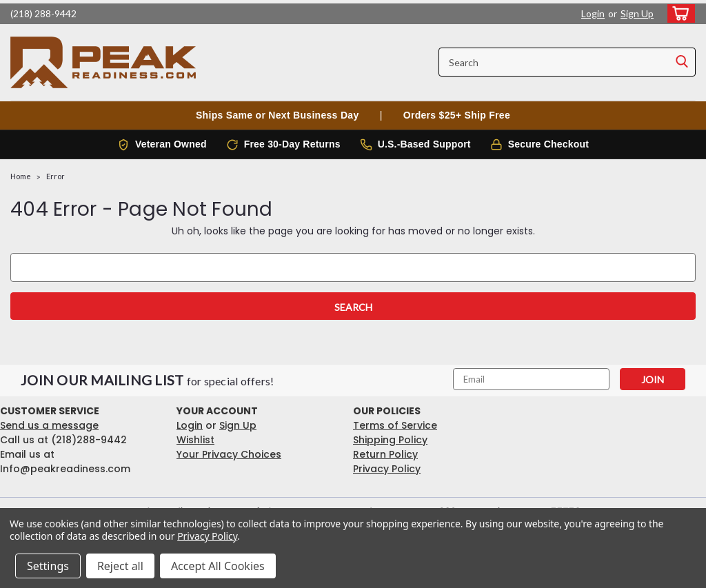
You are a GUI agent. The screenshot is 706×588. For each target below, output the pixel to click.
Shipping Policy (390, 440)
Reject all (120, 566)
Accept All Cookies (218, 566)
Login (593, 13)
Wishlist (195, 440)
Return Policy (385, 454)
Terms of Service (395, 425)
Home (21, 176)
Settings (48, 566)
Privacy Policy (387, 469)
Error (56, 176)
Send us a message (49, 425)
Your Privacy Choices (229, 454)
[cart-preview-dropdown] (678, 13)
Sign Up (637, 13)
